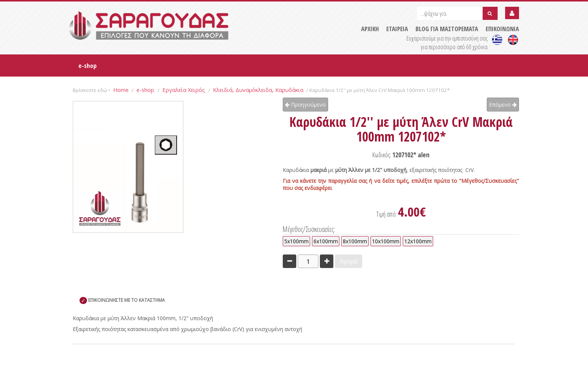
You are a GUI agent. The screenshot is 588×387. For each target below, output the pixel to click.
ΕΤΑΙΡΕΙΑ (397, 29)
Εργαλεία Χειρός (184, 90)
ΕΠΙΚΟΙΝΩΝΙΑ (502, 29)
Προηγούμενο (305, 105)
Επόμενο (503, 105)
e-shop (88, 66)
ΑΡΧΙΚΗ (370, 29)
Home (121, 90)
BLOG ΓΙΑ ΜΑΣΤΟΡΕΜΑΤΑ (447, 29)
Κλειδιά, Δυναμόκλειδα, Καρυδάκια (258, 90)
